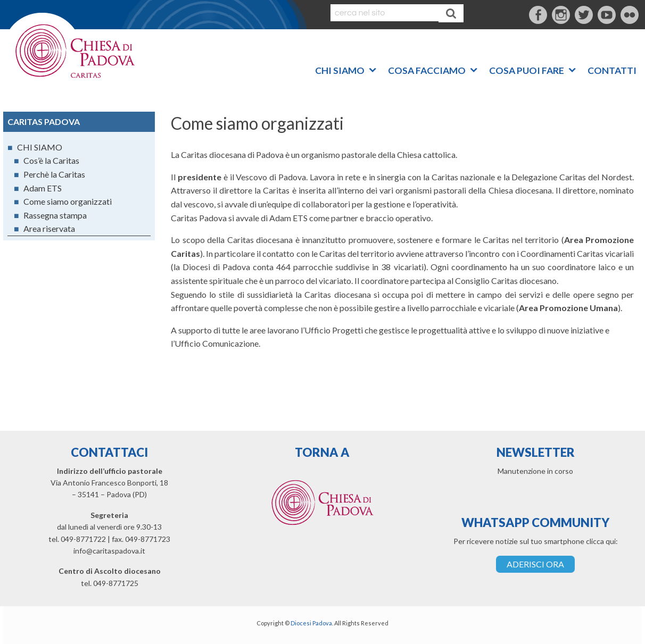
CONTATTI (612, 68)
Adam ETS (43, 188)
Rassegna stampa (55, 215)
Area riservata (49, 228)
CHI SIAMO (340, 68)
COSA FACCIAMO (427, 68)
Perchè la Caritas (54, 174)
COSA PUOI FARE (527, 68)
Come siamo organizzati (68, 201)
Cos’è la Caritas (51, 160)
